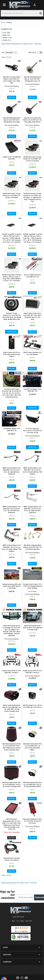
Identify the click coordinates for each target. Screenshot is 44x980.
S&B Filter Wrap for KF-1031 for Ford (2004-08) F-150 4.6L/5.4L (32, 706)
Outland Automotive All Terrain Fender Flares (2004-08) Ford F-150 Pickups (12, 586)
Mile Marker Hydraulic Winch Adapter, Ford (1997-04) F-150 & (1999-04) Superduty (32, 547)
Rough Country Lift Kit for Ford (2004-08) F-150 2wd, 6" (12, 672)
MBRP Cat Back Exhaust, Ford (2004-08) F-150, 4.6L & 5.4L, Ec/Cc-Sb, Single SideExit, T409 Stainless (12, 548)
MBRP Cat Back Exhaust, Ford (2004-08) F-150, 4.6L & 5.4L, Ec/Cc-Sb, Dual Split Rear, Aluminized (12, 471)
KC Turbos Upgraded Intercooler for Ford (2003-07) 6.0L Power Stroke (32, 431)
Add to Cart (12, 408)
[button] (22, 948)
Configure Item (32, 408)
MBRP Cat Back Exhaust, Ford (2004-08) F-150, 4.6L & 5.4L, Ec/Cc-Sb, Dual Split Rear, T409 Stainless (32, 471)
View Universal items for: (19, 883)
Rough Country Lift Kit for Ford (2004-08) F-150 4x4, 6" (32, 672)
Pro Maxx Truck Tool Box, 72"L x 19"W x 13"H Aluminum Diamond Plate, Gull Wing (32, 586)
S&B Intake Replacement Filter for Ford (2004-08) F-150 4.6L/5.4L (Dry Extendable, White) (32, 747)
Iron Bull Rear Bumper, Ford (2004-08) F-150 (12, 430)
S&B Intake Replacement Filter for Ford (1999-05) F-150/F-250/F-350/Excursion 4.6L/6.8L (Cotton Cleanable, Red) (12, 747)
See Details (32, 605)
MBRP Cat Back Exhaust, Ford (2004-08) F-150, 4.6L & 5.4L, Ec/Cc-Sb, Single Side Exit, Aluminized (32, 510)
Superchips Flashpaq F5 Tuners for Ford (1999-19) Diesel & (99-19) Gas (32, 821)
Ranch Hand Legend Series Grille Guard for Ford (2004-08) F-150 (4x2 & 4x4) (32, 628)
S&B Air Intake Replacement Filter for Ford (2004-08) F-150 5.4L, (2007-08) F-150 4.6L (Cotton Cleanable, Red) (12, 708)
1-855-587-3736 (18, 917)
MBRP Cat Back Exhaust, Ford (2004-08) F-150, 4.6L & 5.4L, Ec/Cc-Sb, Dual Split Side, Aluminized (12, 510)
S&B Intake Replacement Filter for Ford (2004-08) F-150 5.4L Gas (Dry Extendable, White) (32, 785)
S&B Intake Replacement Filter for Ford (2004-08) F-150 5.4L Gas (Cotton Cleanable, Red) (12, 785)
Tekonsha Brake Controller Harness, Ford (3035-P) (12, 859)
